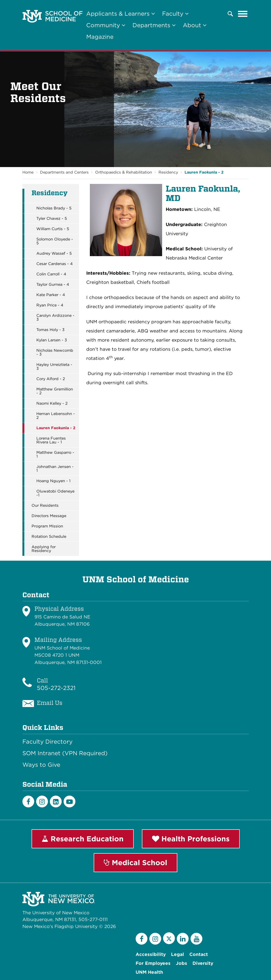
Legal (178, 954)
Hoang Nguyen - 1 (53, 481)
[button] (230, 14)
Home (28, 172)
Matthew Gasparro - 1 (55, 454)
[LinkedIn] (56, 802)
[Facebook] (28, 802)
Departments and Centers (64, 172)
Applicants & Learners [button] (121, 14)
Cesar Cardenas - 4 (55, 264)
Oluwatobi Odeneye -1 (55, 493)
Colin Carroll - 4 (51, 274)
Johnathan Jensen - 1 (55, 469)
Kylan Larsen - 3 (52, 340)
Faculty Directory (47, 742)
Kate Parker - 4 (51, 295)
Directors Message (49, 516)
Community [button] (106, 25)
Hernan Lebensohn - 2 (56, 416)
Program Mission (47, 526)
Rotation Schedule (49, 537)
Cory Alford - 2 (51, 379)
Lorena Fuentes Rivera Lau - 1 (51, 440)
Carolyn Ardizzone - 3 (55, 318)
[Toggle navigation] (243, 14)
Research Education (83, 839)
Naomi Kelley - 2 (52, 403)
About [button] (195, 25)
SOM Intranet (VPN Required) (65, 753)
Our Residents (45, 506)
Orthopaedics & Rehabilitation (124, 172)
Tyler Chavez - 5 (52, 219)
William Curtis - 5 (53, 229)
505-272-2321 (56, 688)
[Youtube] (69, 802)
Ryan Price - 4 (50, 305)
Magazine (100, 37)
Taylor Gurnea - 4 (53, 285)
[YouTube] (196, 939)
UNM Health (149, 972)
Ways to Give (41, 765)
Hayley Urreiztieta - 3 (54, 367)
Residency (168, 172)
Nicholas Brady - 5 (54, 208)
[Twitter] (169, 938)
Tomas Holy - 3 (50, 330)
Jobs (182, 963)
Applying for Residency (44, 549)
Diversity (203, 963)
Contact (199, 954)
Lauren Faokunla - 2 (204, 172)
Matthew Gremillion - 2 (55, 391)
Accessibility (151, 954)
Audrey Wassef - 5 (54, 253)
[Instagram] (42, 802)
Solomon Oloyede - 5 (55, 241)
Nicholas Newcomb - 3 (55, 352)
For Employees (153, 963)
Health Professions (191, 839)
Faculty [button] (175, 14)
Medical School (135, 863)
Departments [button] (154, 25)
